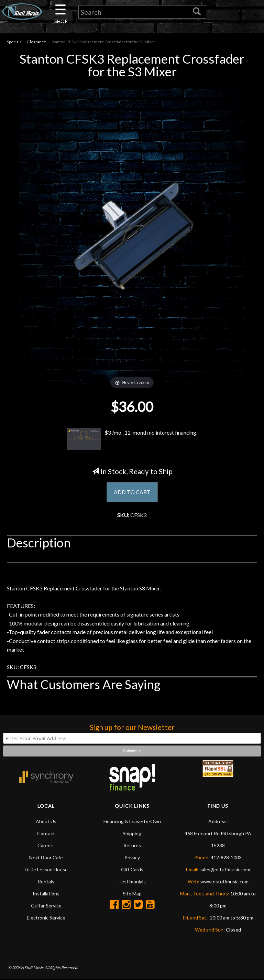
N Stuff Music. (32, 968)
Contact (46, 834)
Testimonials (132, 882)
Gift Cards (132, 870)
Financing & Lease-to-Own (132, 822)
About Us (46, 822)
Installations (46, 894)
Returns (132, 846)
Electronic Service (46, 918)
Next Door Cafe (46, 858)
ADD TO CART (132, 492)
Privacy (132, 858)
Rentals (46, 882)
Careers (46, 846)
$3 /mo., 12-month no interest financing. (132, 439)
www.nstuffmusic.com (224, 882)
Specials (14, 42)
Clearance (37, 42)
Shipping (132, 834)
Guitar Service (46, 906)
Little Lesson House (46, 870)
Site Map (132, 894)
